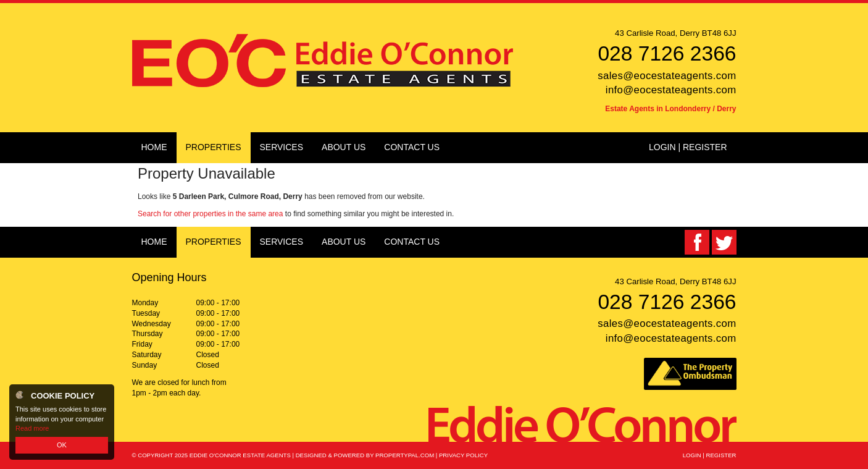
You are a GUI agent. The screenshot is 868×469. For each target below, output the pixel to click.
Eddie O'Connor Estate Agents (240, 455)
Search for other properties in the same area (210, 214)
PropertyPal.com (405, 455)
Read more (32, 428)
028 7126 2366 (667, 53)
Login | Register (688, 147)
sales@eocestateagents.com (667, 76)
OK (62, 445)
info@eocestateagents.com (671, 90)
